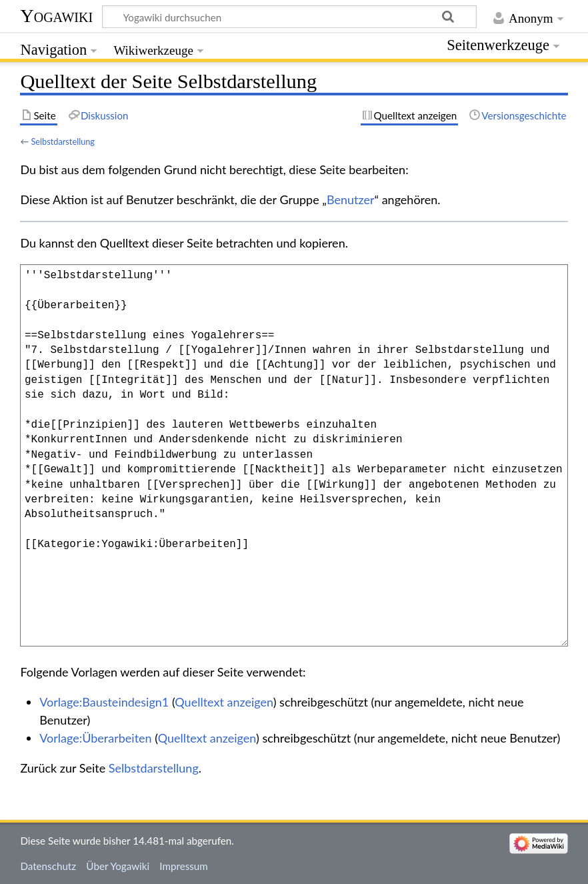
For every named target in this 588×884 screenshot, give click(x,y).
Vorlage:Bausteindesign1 (104, 702)
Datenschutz (48, 866)
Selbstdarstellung (63, 141)
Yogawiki (56, 16)
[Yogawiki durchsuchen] (289, 17)
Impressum (184, 866)
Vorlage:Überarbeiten (95, 738)
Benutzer (351, 199)
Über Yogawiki (118, 866)
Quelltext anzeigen (224, 702)
